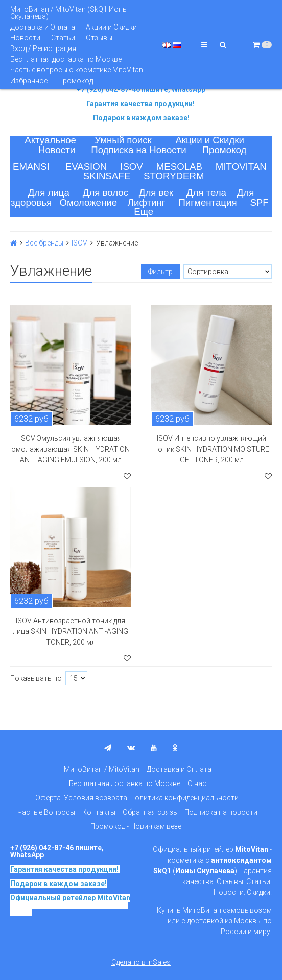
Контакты (99, 812)
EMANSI (31, 167)
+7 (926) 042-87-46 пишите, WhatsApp (141, 89)
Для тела (206, 193)
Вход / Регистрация (43, 48)
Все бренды (44, 243)
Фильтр (160, 272)
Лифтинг (147, 202)
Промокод (76, 81)
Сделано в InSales (141, 962)
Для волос (105, 193)
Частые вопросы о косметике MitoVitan (77, 70)
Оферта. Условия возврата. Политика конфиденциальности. (138, 798)
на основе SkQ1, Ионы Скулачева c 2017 (69, 909)
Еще (144, 212)
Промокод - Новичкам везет (138, 826)
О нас (197, 783)
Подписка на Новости (138, 150)
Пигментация (207, 202)
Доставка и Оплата (43, 27)
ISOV (132, 167)
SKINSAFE (107, 176)
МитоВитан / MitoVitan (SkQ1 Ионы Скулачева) (69, 13)
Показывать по (36, 678)
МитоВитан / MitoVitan (102, 769)
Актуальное (50, 140)
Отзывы (99, 38)
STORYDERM (174, 176)
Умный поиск (123, 140)
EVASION (86, 167)
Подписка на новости (221, 812)
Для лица (49, 193)
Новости (25, 38)
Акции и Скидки (111, 27)
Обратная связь (150, 812)
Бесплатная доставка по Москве (66, 59)
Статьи (63, 38)
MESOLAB (179, 167)
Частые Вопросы (46, 812)
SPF (259, 202)
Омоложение (89, 202)
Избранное (29, 81)
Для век (156, 193)
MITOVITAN (241, 167)
